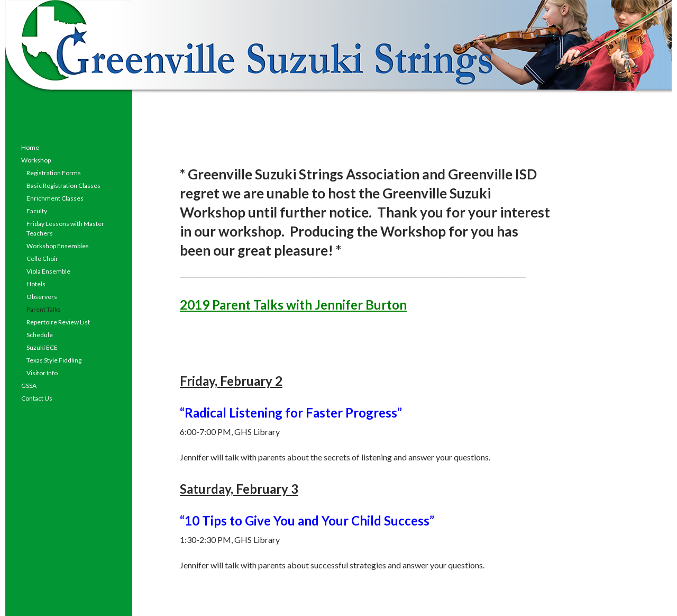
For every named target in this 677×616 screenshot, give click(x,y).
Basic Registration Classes (63, 185)
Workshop (36, 160)
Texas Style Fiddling (54, 360)
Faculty (37, 211)
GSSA (29, 386)
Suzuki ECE (42, 347)
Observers (42, 297)
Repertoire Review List (58, 322)
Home (30, 147)
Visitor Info (42, 373)
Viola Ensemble (48, 271)
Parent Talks (44, 309)
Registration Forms (54, 173)
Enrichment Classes (55, 198)
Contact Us (37, 398)
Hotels (36, 284)
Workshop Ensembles (58, 246)
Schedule (40, 335)
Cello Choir (42, 259)
